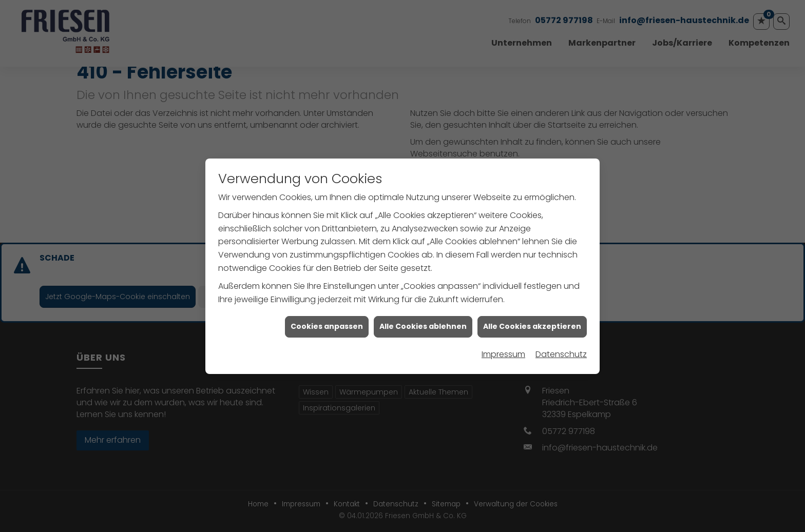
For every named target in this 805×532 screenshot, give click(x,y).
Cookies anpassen (327, 324)
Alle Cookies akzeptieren (532, 324)
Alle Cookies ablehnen (423, 324)
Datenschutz (561, 352)
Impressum (503, 352)
